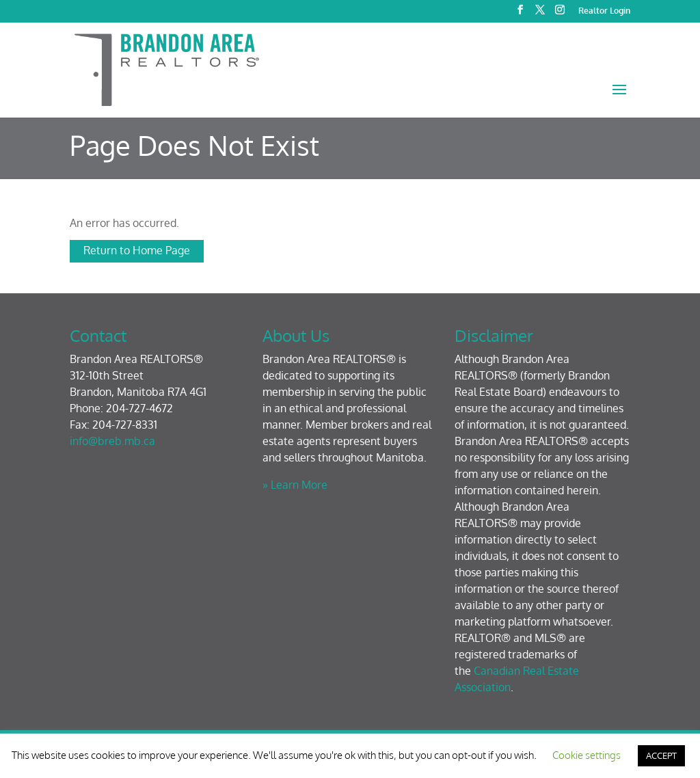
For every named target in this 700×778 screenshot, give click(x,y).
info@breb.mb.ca (112, 441)
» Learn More (295, 485)
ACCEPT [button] (661, 755)
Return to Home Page (137, 250)
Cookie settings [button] (587, 755)
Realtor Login (604, 11)
